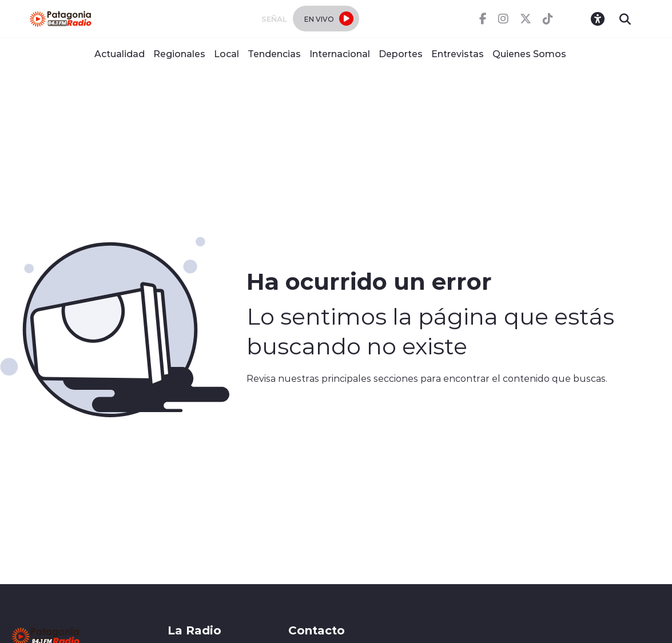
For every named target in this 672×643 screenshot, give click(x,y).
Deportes (401, 53)
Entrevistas (458, 53)
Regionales (179, 53)
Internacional (340, 53)
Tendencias (274, 53)
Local (226, 53)
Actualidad (120, 53)
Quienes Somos (529, 53)
